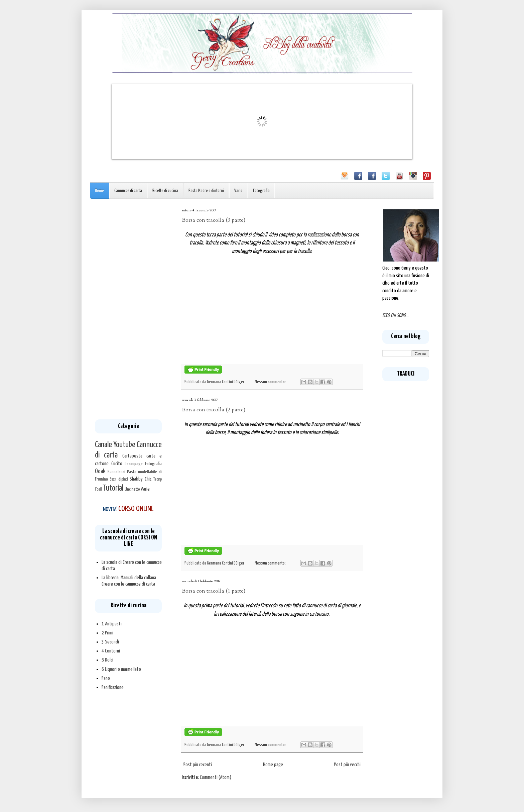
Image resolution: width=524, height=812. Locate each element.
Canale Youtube (115, 445)
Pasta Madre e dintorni (206, 191)
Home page (273, 765)
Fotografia (261, 191)
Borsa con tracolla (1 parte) (214, 591)
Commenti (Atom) (216, 777)
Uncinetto (132, 489)
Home (99, 191)
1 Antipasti (112, 624)
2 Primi (107, 633)
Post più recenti (198, 765)
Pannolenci (116, 472)
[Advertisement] (128, 309)
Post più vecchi (347, 765)
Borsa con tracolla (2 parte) (214, 410)
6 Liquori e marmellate (121, 669)
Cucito (117, 464)
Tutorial (113, 488)
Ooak (100, 472)
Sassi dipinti (119, 480)
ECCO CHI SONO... (395, 316)
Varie (238, 191)
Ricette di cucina (165, 191)
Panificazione (113, 687)
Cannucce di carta (128, 191)
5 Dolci (107, 660)
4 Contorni (111, 651)
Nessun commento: (271, 382)
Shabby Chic (141, 479)
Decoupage (134, 464)
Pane (106, 678)
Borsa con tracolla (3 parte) (214, 220)
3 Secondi (110, 642)
